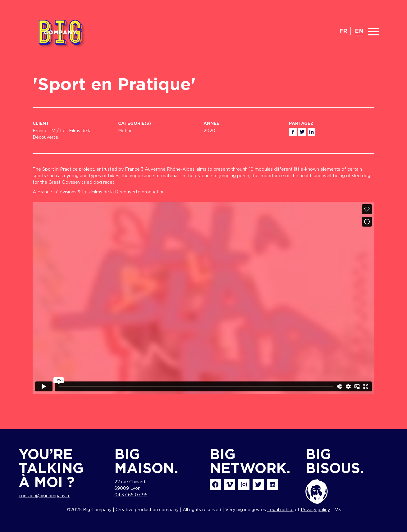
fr (343, 31)
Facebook (293, 132)
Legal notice (280, 510)
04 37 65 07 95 (131, 495)
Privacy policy (315, 510)
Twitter (302, 132)
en (359, 31)
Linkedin (311, 132)
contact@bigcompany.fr (44, 496)
